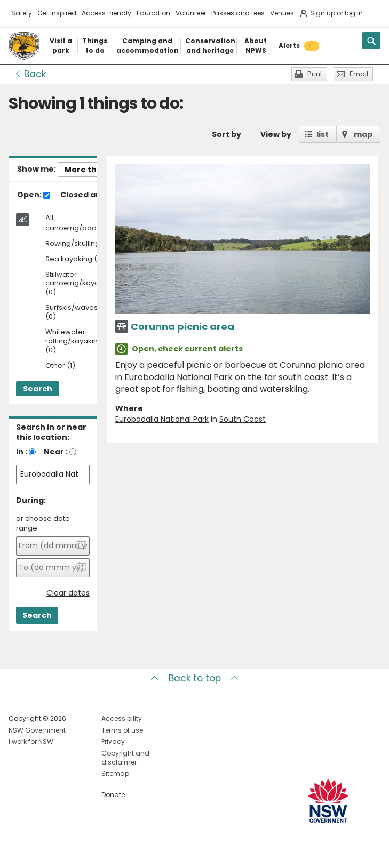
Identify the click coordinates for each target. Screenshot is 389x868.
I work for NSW (31, 741)
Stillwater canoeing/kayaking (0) (80, 284)
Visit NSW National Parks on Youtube (64, 851)
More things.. (91, 170)
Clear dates (68, 593)
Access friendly (106, 13)
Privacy (113, 741)
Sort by (227, 134)
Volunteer (191, 13)
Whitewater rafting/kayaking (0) (74, 341)
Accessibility (122, 718)
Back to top (195, 678)
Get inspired (57, 13)
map (363, 134)
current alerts (214, 349)
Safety (22, 13)
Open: (34, 195)
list (323, 134)
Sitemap (115, 773)
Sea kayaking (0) (75, 259)
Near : (56, 452)
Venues (282, 13)
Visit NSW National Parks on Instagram (41, 851)
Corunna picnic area (182, 327)
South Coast (243, 419)
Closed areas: (93, 195)
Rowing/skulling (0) (79, 244)
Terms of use (122, 730)
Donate (113, 795)
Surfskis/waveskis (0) (76, 312)
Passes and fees (238, 13)
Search (38, 389)
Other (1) (60, 366)
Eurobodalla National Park (162, 419)
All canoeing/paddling (80, 223)
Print (315, 74)
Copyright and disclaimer (125, 758)
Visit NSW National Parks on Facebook (18, 851)
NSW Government (37, 730)
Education (153, 13)
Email (359, 74)
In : (22, 452)
